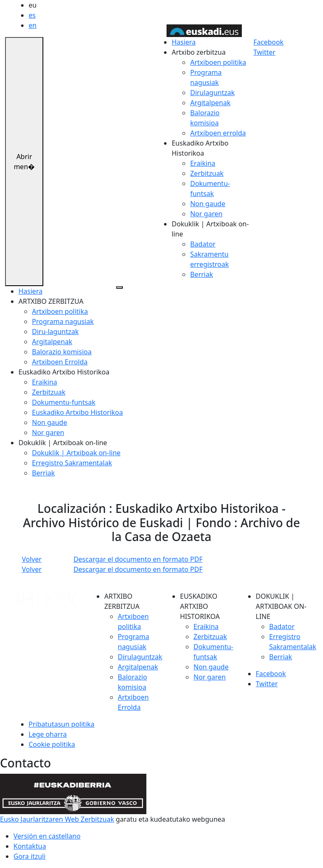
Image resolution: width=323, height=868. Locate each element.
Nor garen (206, 214)
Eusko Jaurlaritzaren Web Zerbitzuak (57, 819)
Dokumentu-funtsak (64, 402)
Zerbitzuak (207, 173)
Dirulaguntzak (212, 93)
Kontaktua (30, 846)
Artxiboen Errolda (60, 362)
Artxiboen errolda (218, 133)
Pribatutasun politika (61, 724)
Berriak (201, 274)
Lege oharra (48, 734)
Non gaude (208, 204)
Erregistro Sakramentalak (72, 463)
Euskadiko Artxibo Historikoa (77, 412)
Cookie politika (52, 744)
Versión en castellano (47, 836)
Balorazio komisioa (62, 352)
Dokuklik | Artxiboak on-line (76, 453)
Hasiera (184, 42)
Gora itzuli (29, 856)
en (33, 25)
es (32, 15)
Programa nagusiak (63, 321)
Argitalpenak (210, 103)
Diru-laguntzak (55, 332)
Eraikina (203, 163)
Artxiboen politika (218, 62)
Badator (203, 244)
